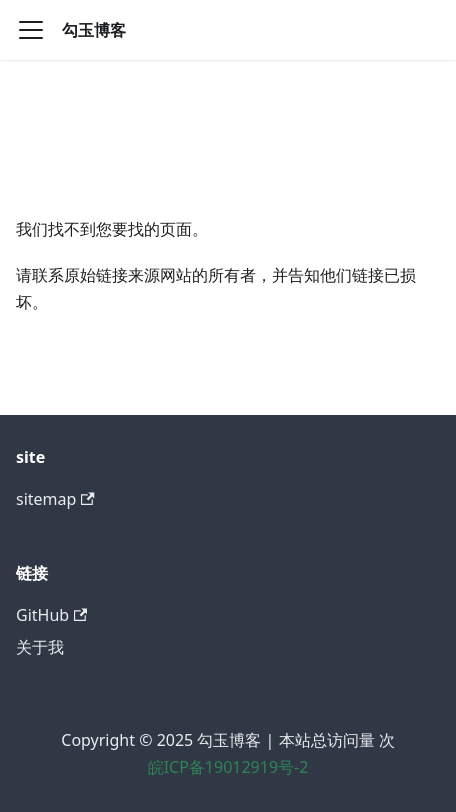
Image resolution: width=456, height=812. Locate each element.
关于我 (40, 647)
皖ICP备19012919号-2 (228, 767)
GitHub (51, 615)
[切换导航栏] (31, 30)
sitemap (55, 499)
